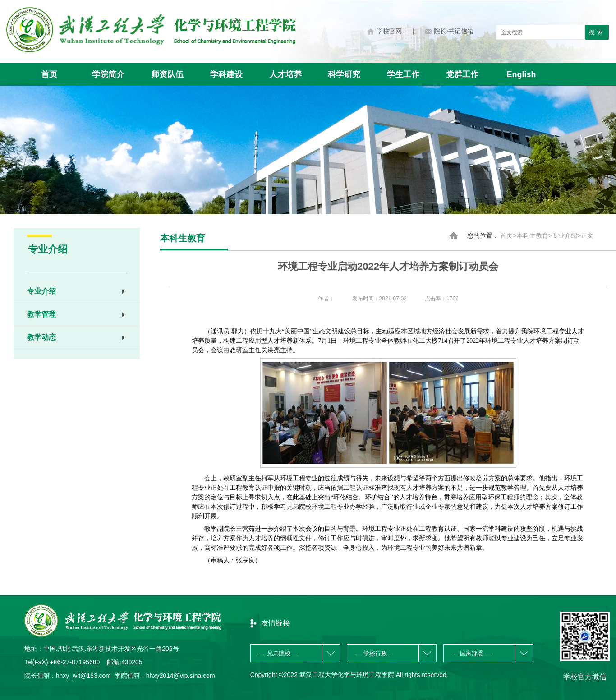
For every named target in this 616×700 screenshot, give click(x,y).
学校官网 (389, 31)
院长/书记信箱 (454, 31)
